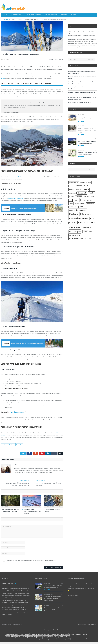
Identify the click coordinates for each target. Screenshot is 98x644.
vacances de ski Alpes (17, 177)
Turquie (56, 637)
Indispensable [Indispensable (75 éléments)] (86, 200)
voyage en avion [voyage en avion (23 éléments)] (75, 235)
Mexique (85, 634)
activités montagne (18, 412)
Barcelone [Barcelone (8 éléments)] (87, 186)
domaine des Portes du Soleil (25, 76)
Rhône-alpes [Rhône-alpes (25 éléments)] (87, 227)
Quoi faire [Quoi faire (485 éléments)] (75, 227)
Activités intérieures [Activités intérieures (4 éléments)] (74, 182)
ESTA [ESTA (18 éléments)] (93, 196)
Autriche (17, 634)
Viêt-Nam (67, 637)
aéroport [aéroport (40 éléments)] (79, 186)
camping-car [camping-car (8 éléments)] (72, 193)
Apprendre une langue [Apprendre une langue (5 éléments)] (85, 182)
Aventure (64, 15)
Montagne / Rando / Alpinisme (56, 59)
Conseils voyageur (51, 15)
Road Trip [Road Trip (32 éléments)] (73, 231)
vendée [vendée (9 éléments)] (85, 232)
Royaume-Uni (32, 637)
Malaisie (72, 634)
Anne (15, 465)
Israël (67, 634)
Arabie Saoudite (9, 634)
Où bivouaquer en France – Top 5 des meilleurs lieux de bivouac (87, 118)
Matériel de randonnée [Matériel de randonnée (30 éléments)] (78, 210)
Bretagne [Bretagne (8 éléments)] (78, 190)
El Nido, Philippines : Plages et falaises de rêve (80, 102)
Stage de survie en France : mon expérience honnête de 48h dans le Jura (87, 130)
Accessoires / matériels (34, 15)
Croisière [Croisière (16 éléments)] (91, 193)
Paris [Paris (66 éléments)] (80, 222)
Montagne (4, 445)
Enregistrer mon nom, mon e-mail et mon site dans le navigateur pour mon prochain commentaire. (32, 560)
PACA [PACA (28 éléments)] (92, 218)
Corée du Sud (33, 634)
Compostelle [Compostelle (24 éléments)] (82, 193)
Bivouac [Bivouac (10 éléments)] (71, 189)
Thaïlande (50, 637)
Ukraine (61, 637)
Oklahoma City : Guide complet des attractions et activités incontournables (53, 599)
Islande (62, 634)
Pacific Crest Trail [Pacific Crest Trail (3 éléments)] (73, 223)
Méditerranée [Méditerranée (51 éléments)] (86, 214)
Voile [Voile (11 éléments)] (91, 232)
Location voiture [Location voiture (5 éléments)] (90, 204)
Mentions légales (82, 625)
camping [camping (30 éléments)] (86, 189)
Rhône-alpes (19, 445)
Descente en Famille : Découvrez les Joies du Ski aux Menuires (32, 511)
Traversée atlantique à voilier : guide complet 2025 (52, 609)
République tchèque (22, 637)
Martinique (78, 634)
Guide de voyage (16, 15)
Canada (27, 634)
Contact (73, 15)
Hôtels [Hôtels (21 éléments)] (76, 200)
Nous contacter (92, 625)
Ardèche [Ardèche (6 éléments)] (71, 186)
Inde (58, 634)
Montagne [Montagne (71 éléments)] (74, 214)
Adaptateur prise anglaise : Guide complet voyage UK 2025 (87, 153)
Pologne (13, 637)
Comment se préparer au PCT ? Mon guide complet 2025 (87, 142)
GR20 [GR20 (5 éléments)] (70, 200)
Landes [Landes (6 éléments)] (71, 204)
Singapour (39, 637)
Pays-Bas (8, 637)
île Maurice (53, 634)
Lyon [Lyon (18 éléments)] (81, 207)
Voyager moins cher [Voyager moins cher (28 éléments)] (76, 239)
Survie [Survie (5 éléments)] (80, 232)
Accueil (5, 15)
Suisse (45, 637)
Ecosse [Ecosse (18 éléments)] (71, 196)
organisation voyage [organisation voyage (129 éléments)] (79, 218)
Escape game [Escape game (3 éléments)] (86, 197)
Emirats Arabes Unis (43, 634)
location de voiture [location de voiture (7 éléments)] (80, 204)
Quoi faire (12, 445)
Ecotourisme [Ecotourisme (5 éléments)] (79, 196)
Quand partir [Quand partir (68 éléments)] (90, 222)
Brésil (22, 634)
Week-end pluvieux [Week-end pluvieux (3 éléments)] (89, 239)
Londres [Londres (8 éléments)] (71, 207)
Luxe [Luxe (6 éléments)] (77, 207)
